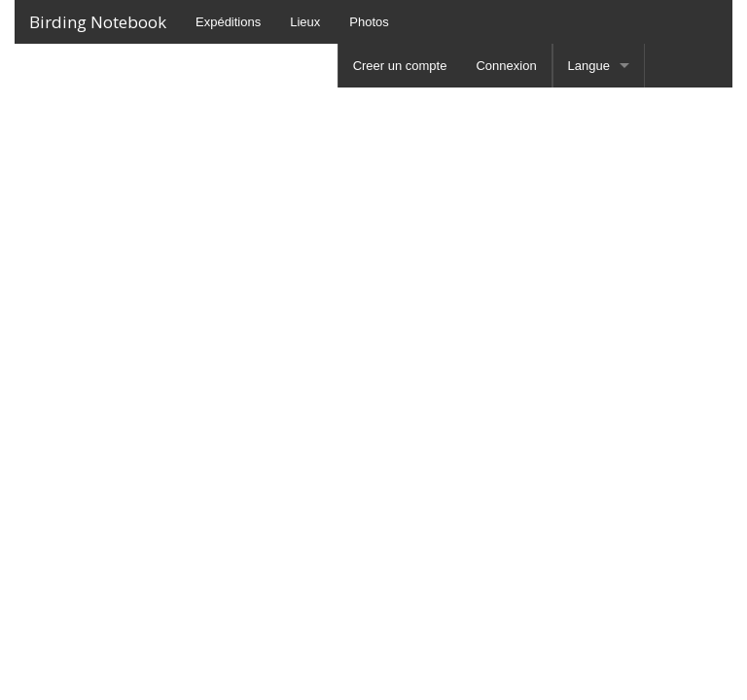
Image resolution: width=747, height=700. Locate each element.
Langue (589, 66)
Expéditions (228, 22)
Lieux (305, 22)
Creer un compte (400, 66)
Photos (369, 22)
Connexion (506, 66)
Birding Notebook (98, 22)
